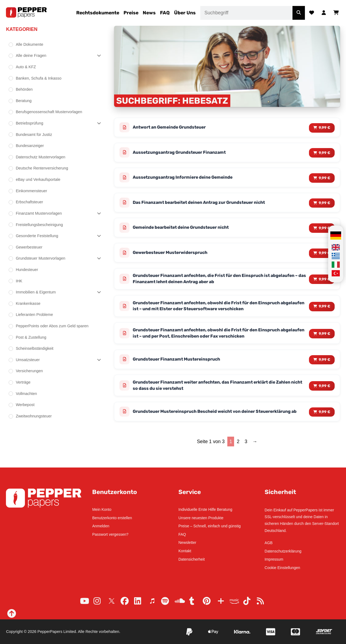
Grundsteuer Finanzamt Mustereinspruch (182, 368)
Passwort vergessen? (110, 534)
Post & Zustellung (31, 337)
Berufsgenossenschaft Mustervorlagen (49, 112)
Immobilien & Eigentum (36, 292)
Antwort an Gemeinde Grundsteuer (175, 128)
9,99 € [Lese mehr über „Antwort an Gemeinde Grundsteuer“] (324, 128)
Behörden (24, 89)
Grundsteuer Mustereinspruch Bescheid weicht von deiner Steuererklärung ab (202, 424)
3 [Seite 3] (246, 455)
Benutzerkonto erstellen (112, 518)
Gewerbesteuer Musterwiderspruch (175, 257)
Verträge (23, 382)
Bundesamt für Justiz (34, 135)
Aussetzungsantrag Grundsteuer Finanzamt (185, 153)
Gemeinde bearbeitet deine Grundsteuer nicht (188, 231)
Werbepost (25, 405)
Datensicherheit (192, 559)
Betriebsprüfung (29, 123)
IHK (19, 281)
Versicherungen (29, 371)
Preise (131, 13)
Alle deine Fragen (31, 55)
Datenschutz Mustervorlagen (40, 157)
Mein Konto (102, 509)
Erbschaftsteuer (29, 202)
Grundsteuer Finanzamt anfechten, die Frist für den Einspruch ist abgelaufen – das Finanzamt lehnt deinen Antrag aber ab (210, 284)
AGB (269, 543)
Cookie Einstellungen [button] (282, 568)
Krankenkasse (28, 303)
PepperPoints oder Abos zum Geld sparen (52, 326)
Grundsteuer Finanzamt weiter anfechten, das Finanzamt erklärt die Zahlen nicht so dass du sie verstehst (213, 395)
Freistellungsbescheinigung (39, 225)
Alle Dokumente (29, 44)
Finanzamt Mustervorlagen (39, 213)
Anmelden (101, 526)
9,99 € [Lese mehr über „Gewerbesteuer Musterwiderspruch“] (324, 257)
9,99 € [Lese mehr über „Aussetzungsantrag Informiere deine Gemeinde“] (324, 179)
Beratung (24, 101)
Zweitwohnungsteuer (34, 416)
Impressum (274, 560)
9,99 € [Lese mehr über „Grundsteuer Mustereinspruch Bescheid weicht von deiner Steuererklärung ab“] (324, 424)
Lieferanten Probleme (34, 315)
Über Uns (185, 13)
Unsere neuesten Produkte (201, 518)
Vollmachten (26, 394)
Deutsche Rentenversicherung (42, 168)
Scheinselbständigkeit (34, 348)
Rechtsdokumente (98, 13)
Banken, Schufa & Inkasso (39, 78)
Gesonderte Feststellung (37, 236)
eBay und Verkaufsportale (38, 179)
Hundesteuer (27, 270)
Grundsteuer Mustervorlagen (40, 258)
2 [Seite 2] (238, 455)
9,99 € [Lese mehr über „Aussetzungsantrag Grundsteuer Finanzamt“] (324, 154)
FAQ (165, 13)
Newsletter (187, 543)
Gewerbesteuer (29, 247)
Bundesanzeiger (30, 146)
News (149, 13)
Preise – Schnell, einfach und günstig (209, 526)
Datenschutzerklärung (283, 551)
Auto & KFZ (26, 67)
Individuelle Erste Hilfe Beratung (205, 509)
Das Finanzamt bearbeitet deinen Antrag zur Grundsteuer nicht (208, 205)
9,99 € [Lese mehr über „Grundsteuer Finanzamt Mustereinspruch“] (324, 368)
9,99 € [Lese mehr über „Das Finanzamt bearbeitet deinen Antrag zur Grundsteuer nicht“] (324, 205)
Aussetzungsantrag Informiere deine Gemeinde (189, 179)
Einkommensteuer (31, 191)
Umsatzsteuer (28, 360)
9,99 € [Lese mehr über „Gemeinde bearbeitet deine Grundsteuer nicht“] (324, 231)
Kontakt (185, 551)
